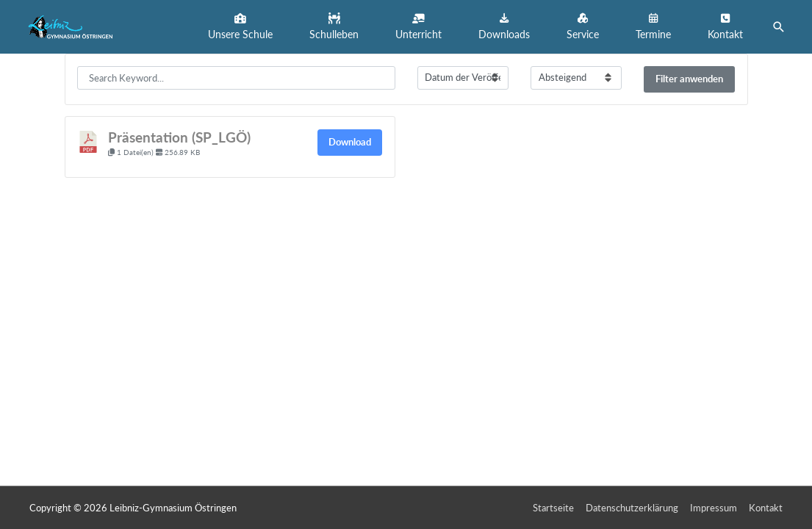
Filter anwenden (689, 79)
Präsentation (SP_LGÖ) (179, 137)
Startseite (553, 508)
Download (350, 142)
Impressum (714, 508)
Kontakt (766, 508)
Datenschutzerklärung (632, 508)
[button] (240, 27)
